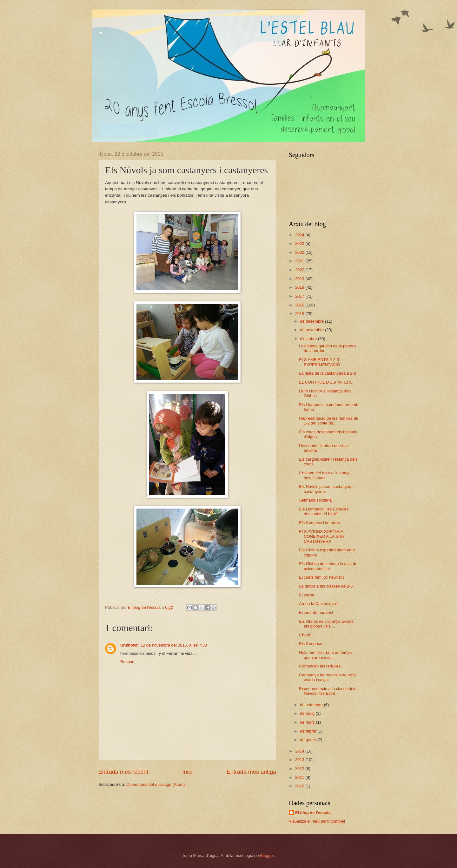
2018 (300, 287)
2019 (300, 279)
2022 (300, 252)
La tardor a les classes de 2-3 (326, 586)
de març (308, 722)
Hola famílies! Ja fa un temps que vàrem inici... (325, 655)
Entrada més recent (123, 772)
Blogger (267, 855)
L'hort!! (305, 635)
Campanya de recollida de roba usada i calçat (327, 677)
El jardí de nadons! (316, 612)
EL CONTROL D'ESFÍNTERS (326, 382)
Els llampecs (310, 644)
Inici (187, 772)
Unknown (129, 645)
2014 (300, 751)
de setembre (312, 705)
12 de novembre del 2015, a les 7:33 (174, 645)
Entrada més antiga (251, 772)
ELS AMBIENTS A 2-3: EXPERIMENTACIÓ (320, 362)
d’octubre (309, 339)
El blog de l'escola (313, 813)
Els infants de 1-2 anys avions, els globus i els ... (327, 624)
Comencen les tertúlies (320, 666)
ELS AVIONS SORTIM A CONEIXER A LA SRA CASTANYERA (321, 536)
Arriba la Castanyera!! (319, 604)
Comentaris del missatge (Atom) (156, 784)
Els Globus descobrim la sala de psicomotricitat (328, 566)
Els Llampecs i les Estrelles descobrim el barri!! (324, 511)
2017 (300, 296)
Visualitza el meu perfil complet (317, 821)
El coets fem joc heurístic (322, 577)
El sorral (306, 595)
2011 (300, 777)
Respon (127, 662)
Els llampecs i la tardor (320, 523)
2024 (300, 235)
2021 (300, 261)
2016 (300, 305)
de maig (308, 713)
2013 (300, 760)
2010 (300, 786)
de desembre (312, 321)
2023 (300, 243)
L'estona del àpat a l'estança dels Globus (325, 475)
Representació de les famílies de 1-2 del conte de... (329, 421)
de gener (308, 740)
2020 (300, 270)
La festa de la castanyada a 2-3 (328, 373)
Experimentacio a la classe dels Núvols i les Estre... (328, 691)
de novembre (312, 330)
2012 (300, 769)
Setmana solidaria (315, 500)
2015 (300, 314)
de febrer (309, 731)
